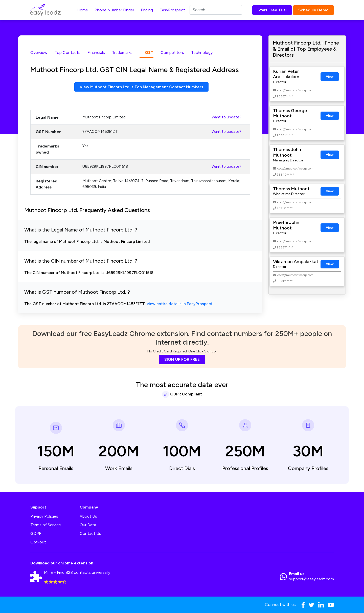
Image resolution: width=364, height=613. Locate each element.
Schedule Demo (313, 10)
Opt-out (38, 542)
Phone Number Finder (114, 10)
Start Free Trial (272, 10)
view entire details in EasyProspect (180, 304)
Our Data (88, 525)
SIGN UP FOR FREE (182, 359)
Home (82, 10)
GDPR (36, 534)
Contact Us (90, 534)
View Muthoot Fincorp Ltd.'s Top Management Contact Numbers (141, 87)
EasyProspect (172, 10)
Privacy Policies (44, 516)
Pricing (147, 10)
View (330, 77)
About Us (88, 516)
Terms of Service (46, 525)
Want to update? (226, 117)
